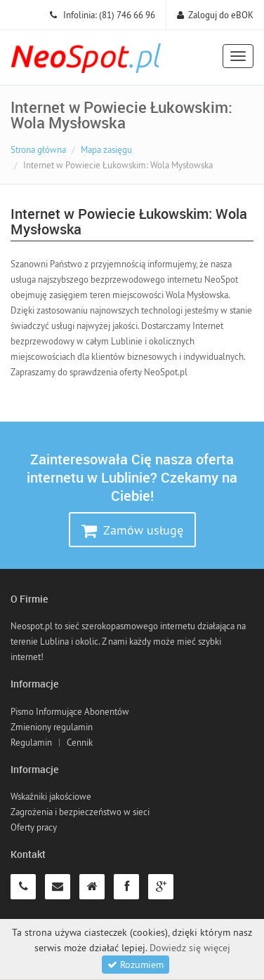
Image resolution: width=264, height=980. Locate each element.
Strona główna (38, 149)
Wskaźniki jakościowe (51, 796)
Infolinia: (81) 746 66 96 (103, 15)
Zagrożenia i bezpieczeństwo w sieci (80, 812)
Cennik (80, 742)
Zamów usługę (132, 531)
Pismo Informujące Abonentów (70, 711)
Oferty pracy (34, 827)
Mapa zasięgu (106, 149)
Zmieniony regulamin (52, 727)
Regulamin (31, 742)
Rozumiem (136, 965)
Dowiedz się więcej (190, 948)
